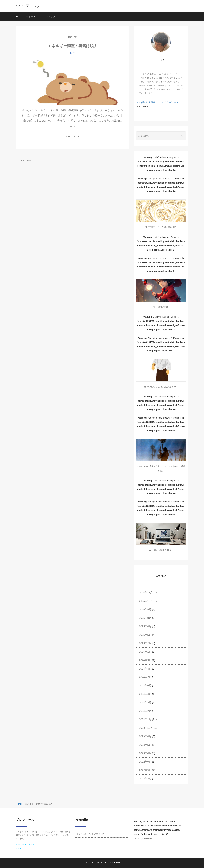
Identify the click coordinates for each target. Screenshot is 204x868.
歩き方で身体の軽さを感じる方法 (91, 834)
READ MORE (73, 137)
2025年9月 (145, 610)
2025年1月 (145, 652)
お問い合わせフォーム (25, 844)
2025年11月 (146, 593)
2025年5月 (145, 635)
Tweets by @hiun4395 (143, 839)
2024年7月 (145, 677)
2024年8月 (145, 669)
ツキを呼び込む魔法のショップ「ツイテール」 (158, 102)
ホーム (31, 16)
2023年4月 (145, 753)
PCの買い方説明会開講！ (161, 550)
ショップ (49, 16)
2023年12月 (146, 728)
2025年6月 (145, 626)
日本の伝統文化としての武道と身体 (161, 387)
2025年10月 (146, 601)
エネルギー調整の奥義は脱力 (73, 46)
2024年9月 (145, 660)
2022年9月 (145, 762)
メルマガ (20, 848)
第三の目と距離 (161, 307)
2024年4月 (145, 694)
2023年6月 (145, 736)
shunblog (96, 862)
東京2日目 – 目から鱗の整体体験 (161, 227)
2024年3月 (145, 703)
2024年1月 (145, 719)
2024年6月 (145, 686)
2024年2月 (145, 711)
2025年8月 (145, 618)
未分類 (73, 53)
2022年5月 (145, 770)
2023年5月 (145, 745)
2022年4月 (145, 779)
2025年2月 (145, 643)
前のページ (28, 160)
